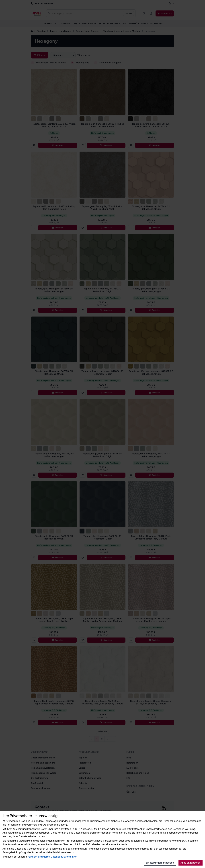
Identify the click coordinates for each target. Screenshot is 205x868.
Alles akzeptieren (191, 863)
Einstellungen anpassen (160, 863)
